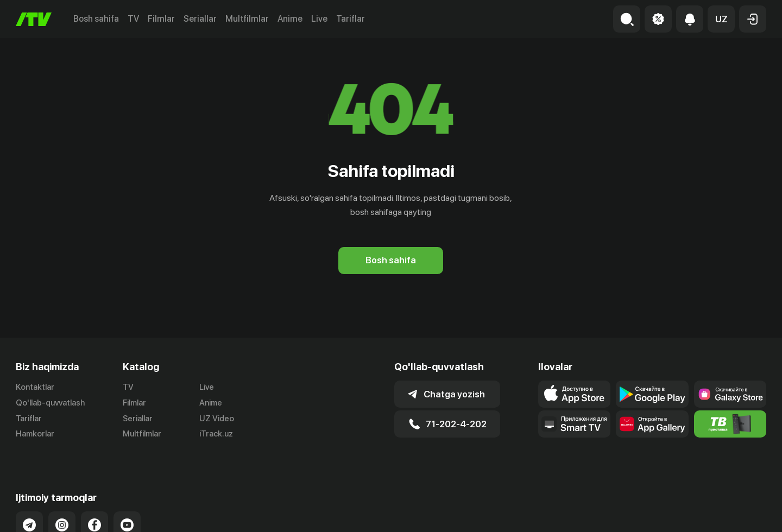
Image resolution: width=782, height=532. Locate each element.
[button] (721, 19)
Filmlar (161, 19)
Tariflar (351, 19)
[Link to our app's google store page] (652, 394)
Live (319, 19)
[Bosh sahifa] (34, 19)
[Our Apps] (574, 424)
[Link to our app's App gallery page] (652, 424)
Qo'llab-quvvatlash (50, 403)
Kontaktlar (35, 387)
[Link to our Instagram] (62, 513)
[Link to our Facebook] (94, 513)
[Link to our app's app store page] (574, 394)
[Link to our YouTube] (127, 513)
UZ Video (217, 419)
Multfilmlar (247, 19)
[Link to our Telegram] (29, 513)
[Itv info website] (730, 424)
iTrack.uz (216, 434)
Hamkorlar (35, 434)
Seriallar (200, 19)
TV (133, 19)
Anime (290, 19)
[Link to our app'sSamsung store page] (730, 394)
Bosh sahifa (96, 19)
